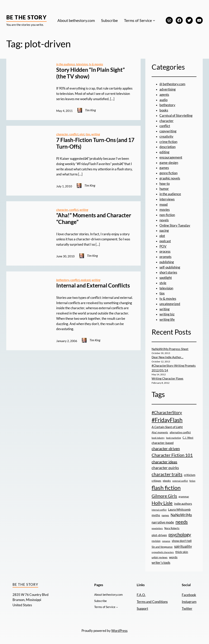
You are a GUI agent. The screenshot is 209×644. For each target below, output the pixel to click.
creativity (166, 137)
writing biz (167, 314)
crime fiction (168, 142)
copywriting (168, 131)
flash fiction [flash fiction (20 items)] (166, 488)
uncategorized (170, 304)
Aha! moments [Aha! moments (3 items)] (160, 432)
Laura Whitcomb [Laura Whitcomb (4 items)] (179, 509)
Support (142, 609)
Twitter (187, 609)
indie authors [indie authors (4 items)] (183, 504)
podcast (86, 280)
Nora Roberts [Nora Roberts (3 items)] (172, 528)
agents (164, 95)
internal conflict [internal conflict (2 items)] (159, 510)
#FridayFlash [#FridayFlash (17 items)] (167, 420)
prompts (165, 257)
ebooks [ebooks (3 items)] (167, 481)
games (164, 168)
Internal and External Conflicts (93, 285)
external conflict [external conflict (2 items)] (180, 481)
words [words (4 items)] (173, 557)
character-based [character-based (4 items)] (163, 443)
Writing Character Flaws (167, 378)
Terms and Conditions (152, 602)
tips (88, 134)
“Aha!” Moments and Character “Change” (94, 219)
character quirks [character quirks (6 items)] (165, 468)
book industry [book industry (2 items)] (158, 438)
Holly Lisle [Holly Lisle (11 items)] (162, 503)
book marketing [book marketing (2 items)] (174, 438)
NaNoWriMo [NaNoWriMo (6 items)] (181, 515)
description (167, 147)
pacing (164, 231)
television (82, 64)
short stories (168, 272)
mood (164, 205)
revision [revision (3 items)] (156, 541)
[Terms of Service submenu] (154, 20)
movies (165, 210)
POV (163, 246)
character (62, 134)
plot (82, 134)
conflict (74, 134)
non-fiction (167, 215)
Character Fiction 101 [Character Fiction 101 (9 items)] (172, 455)
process (165, 251)
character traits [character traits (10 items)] (167, 474)
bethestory (63, 280)
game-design (169, 163)
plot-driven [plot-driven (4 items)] (159, 535)
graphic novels (170, 178)
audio (163, 100)
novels (164, 220)
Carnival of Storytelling (176, 116)
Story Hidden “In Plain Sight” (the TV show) (90, 73)
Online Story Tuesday (175, 225)
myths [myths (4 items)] (156, 515)
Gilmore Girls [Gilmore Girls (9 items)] (164, 496)
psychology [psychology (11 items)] (180, 534)
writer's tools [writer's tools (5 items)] (161, 563)
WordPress (119, 631)
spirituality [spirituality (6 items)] (183, 546)
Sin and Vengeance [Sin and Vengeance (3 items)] (162, 547)
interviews (167, 199)
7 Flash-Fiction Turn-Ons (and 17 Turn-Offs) (95, 143)
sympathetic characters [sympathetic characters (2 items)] (163, 552)
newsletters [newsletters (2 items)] (157, 528)
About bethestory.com (76, 20)
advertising (168, 89)
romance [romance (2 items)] (166, 541)
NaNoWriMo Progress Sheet (170, 349)
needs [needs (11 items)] (182, 522)
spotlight (166, 278)
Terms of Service (138, 20)
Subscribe (109, 20)
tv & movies (96, 64)
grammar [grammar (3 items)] (184, 497)
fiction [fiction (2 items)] (192, 481)
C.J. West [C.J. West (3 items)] (188, 438)
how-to (165, 184)
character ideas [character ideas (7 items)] (164, 462)
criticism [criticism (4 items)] (190, 475)
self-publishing (170, 267)
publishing (167, 262)
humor (164, 189)
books (164, 110)
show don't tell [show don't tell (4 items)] (182, 541)
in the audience (66, 64)
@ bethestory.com (172, 84)
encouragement (171, 157)
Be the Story (26, 17)
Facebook (189, 595)
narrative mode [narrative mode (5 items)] (163, 522)
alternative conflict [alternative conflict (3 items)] (180, 432)
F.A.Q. (141, 595)
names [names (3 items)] (165, 515)
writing (96, 134)
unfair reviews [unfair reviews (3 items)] (160, 557)
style (163, 283)
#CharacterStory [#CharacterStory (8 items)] (167, 412)
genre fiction (168, 173)
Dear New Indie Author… (167, 357)
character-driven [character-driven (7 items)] (166, 448)
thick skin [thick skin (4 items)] (182, 552)
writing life (167, 320)
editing (164, 152)
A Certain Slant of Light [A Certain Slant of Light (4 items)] (167, 427)
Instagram (189, 602)
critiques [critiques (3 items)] (156, 481)
